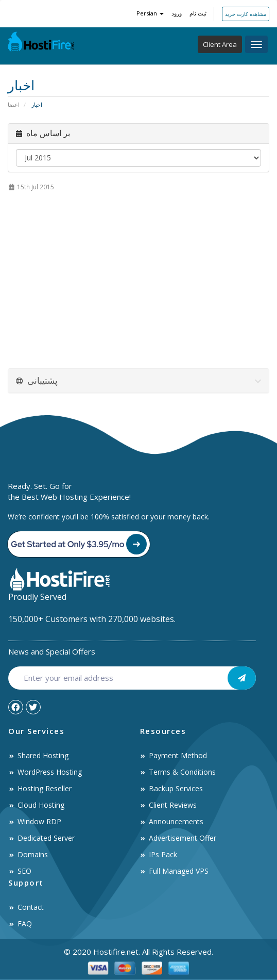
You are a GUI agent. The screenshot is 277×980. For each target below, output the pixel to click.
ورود (177, 13)
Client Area (220, 44)
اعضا (14, 104)
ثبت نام (198, 13)
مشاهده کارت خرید (246, 14)
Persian (150, 13)
